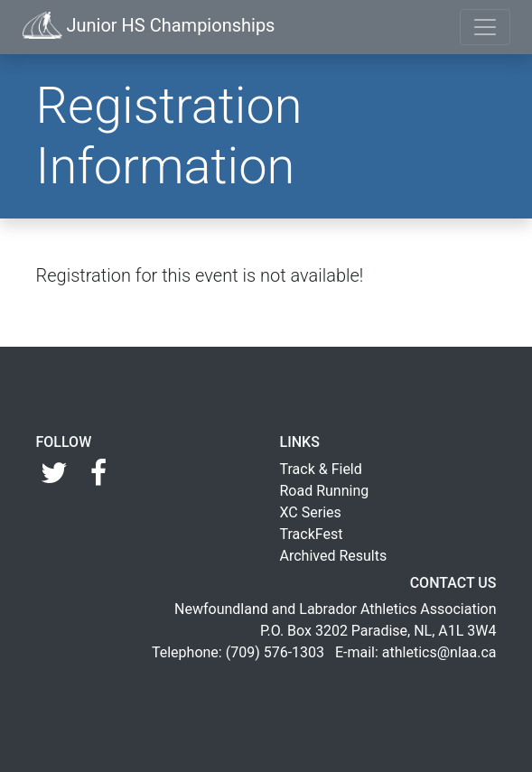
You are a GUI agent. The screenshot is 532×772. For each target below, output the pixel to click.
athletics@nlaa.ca (439, 652)
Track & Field (321, 469)
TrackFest (312, 534)
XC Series (311, 512)
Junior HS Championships (149, 25)
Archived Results (334, 556)
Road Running (325, 491)
